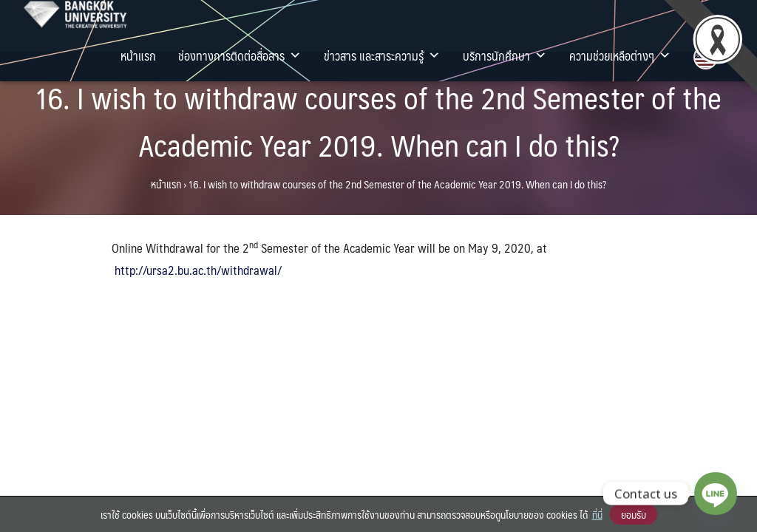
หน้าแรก (138, 55)
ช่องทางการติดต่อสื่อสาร (240, 55)
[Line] (716, 494)
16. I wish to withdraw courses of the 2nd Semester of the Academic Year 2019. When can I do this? (378, 121)
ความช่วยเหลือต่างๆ (620, 55)
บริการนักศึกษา (505, 55)
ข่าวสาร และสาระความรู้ (382, 55)
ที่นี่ (597, 514)
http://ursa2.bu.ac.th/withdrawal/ (198, 270)
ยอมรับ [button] (634, 514)
